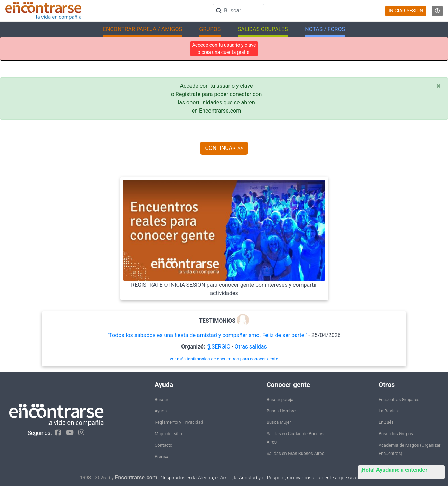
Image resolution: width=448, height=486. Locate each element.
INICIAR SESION (406, 11)
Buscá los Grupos (396, 434)
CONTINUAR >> (224, 148)
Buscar (161, 399)
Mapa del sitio (168, 434)
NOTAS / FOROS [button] (325, 29)
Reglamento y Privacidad (179, 422)
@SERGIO (218, 347)
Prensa (161, 456)
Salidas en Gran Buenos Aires (295, 453)
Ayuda (161, 411)
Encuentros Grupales (399, 399)
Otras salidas (251, 347)
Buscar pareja (280, 399)
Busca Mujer (279, 422)
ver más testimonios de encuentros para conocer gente (224, 359)
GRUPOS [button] (210, 29)
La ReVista (389, 411)
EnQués (386, 422)
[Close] (438, 86)
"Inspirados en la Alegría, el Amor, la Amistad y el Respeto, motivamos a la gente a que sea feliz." (265, 478)
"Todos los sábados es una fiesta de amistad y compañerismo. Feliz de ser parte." (207, 335)
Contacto (164, 445)
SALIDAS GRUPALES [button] (263, 29)
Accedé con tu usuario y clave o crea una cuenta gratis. (224, 49)
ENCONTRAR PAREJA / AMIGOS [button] (143, 29)
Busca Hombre (281, 411)
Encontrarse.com (136, 478)
